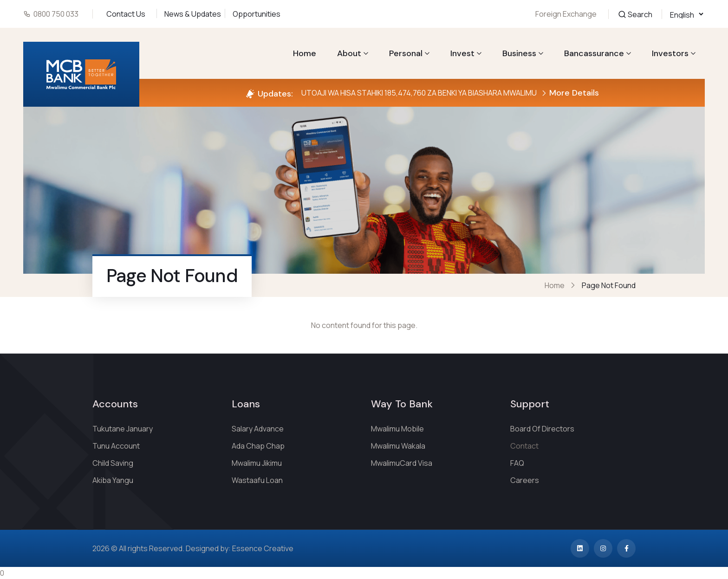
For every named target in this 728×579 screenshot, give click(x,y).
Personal (406, 53)
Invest (462, 53)
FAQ (517, 463)
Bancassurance (594, 53)
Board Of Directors (542, 429)
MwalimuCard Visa (402, 463)
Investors (670, 53)
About (349, 53)
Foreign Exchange (566, 14)
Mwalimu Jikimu (257, 463)
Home (305, 53)
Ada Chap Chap (258, 446)
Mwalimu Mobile (397, 429)
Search (635, 14)
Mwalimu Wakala (398, 446)
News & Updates (193, 14)
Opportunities (257, 14)
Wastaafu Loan (257, 480)
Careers (525, 480)
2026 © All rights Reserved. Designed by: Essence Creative (193, 548)
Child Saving (113, 463)
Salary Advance (258, 429)
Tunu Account (116, 446)
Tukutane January (123, 429)
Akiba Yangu (113, 480)
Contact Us (126, 14)
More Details (570, 93)
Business (519, 53)
